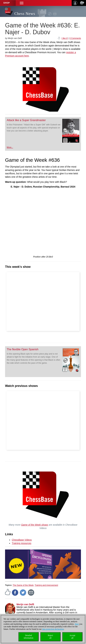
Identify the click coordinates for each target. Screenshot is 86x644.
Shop (7, 3)
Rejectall (51, 637)
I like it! (65, 38)
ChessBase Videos (22, 540)
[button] (22, 3)
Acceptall (72, 637)
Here (77, 624)
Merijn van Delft (25, 604)
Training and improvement (46, 585)
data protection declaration (53, 629)
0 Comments (75, 38)
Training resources (21, 543)
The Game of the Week (23, 585)
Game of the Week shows (35, 525)
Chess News (25, 14)
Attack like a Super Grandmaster (26, 120)
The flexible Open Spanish (23, 349)
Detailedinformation (29, 637)
